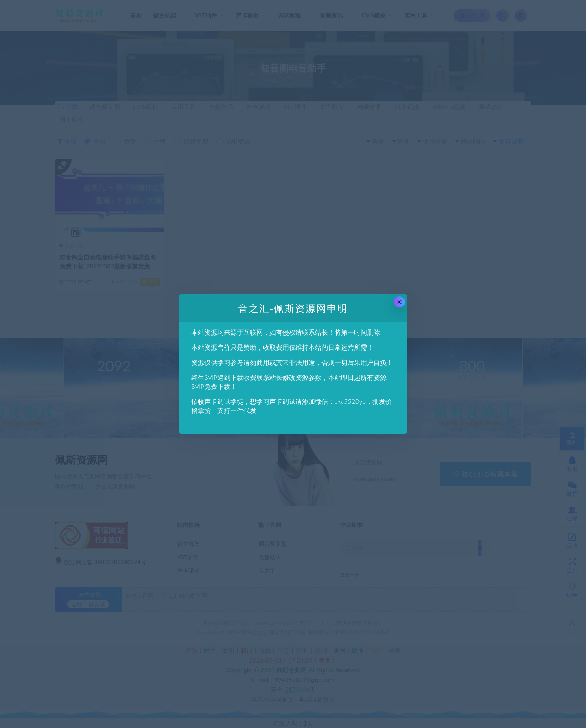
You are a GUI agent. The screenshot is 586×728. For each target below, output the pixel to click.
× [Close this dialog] (399, 302)
